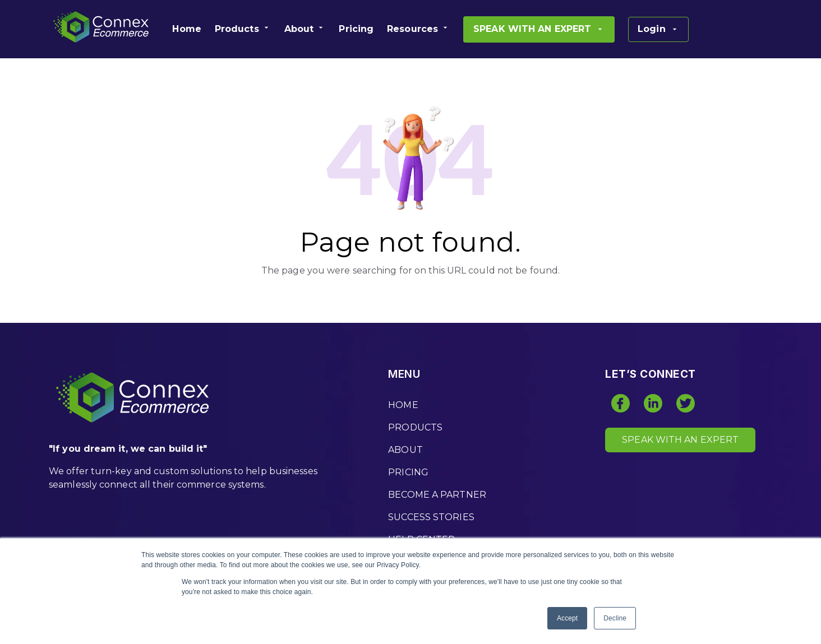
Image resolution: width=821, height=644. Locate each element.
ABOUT (405, 450)
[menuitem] (186, 29)
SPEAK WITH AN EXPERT (680, 440)
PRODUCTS (415, 427)
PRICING (408, 472)
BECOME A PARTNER (437, 495)
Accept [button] (567, 618)
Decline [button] (615, 618)
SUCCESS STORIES (431, 517)
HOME (403, 405)
